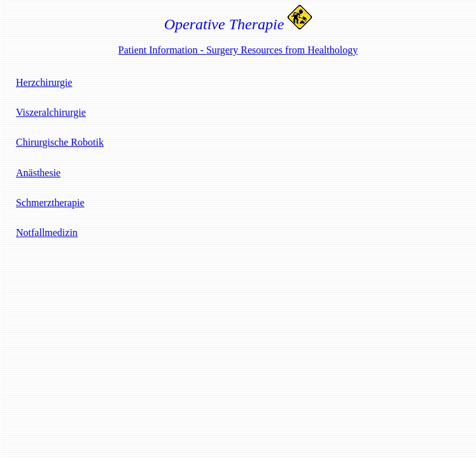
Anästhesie (38, 173)
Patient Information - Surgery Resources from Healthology (238, 50)
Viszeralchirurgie (51, 112)
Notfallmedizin (47, 232)
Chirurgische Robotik (60, 142)
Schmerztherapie (50, 203)
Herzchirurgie (44, 82)
